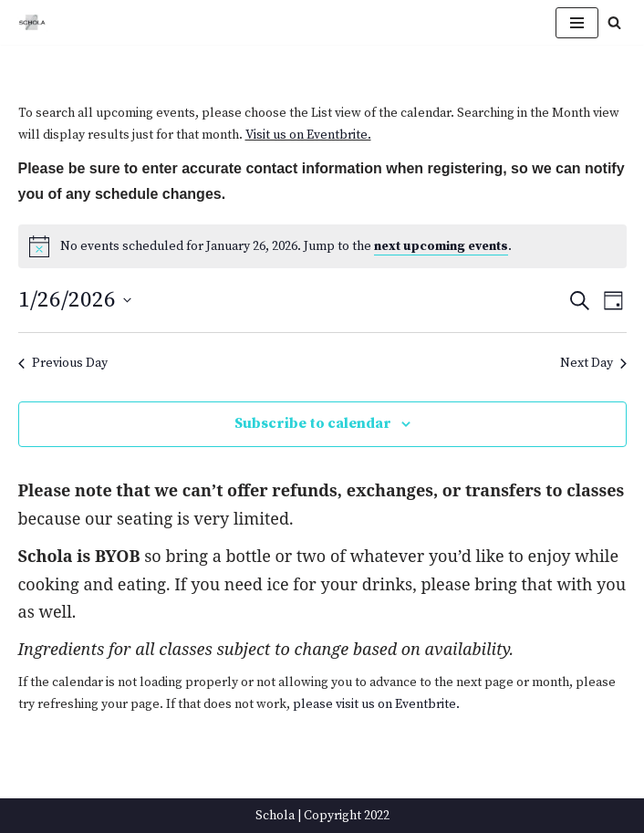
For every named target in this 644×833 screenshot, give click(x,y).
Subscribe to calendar (313, 423)
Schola (275, 816)
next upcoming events (441, 246)
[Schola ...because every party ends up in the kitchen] (32, 22)
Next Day (593, 363)
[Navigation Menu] (577, 23)
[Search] (614, 22)
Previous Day (63, 363)
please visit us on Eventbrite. (376, 704)
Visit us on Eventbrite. (308, 135)
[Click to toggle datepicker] (75, 300)
